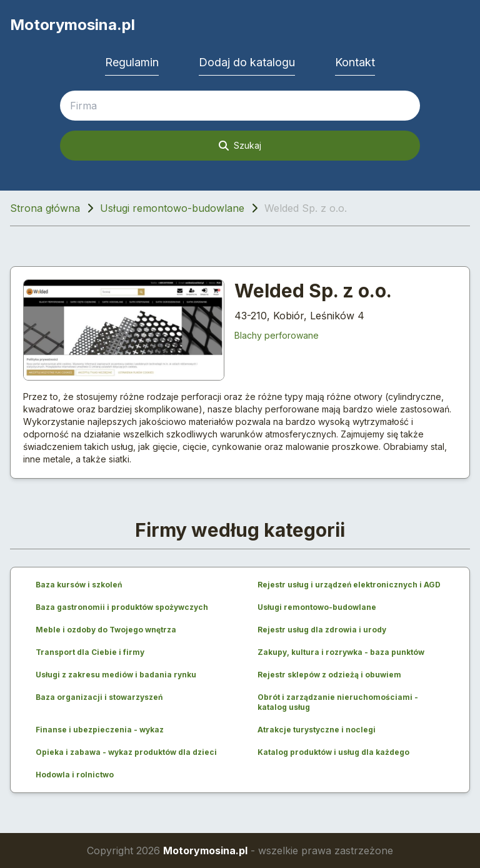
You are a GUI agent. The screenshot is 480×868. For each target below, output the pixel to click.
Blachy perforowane (277, 335)
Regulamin (132, 62)
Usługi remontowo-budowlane (172, 208)
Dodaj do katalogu (247, 62)
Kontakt (355, 62)
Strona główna (45, 208)
